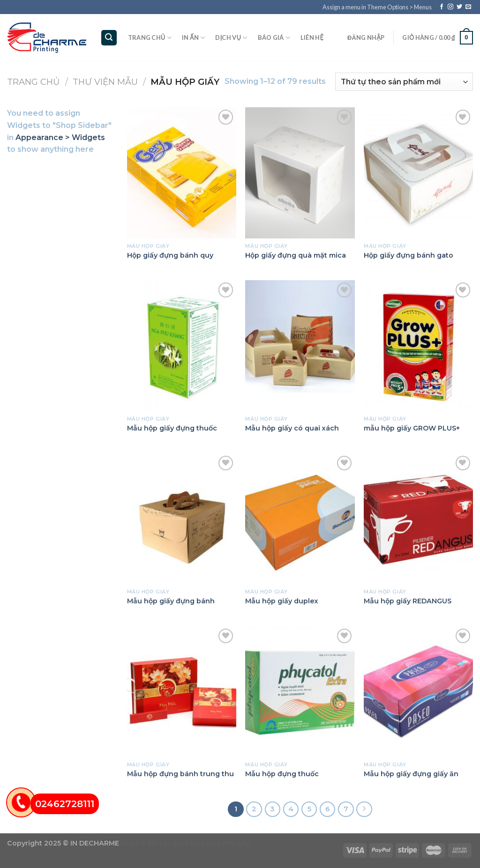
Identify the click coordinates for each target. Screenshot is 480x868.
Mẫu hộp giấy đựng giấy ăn (411, 774)
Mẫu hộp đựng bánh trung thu (180, 774)
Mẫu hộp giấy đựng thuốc (172, 428)
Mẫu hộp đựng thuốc (282, 774)
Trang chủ (150, 38)
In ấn (193, 38)
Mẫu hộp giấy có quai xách (292, 428)
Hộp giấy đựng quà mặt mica (296, 255)
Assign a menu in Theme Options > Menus (377, 7)
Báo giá (274, 38)
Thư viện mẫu (105, 82)
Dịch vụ (231, 38)
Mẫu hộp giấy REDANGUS (408, 601)
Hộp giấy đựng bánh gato (409, 255)
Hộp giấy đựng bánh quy (170, 255)
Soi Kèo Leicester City (211, 843)
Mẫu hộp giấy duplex (282, 601)
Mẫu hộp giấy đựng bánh (171, 601)
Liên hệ (312, 37)
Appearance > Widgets (60, 137)
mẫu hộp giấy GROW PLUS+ (412, 428)
